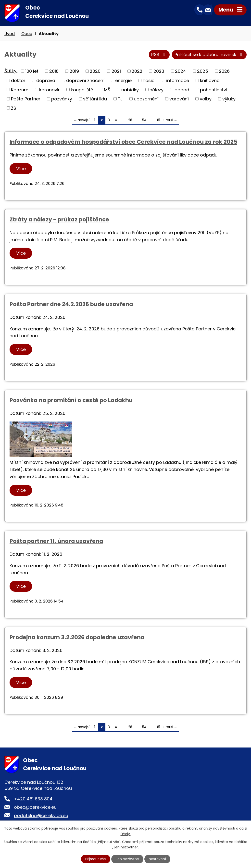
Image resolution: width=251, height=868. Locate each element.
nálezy (157, 90)
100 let (32, 71)
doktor (18, 81)
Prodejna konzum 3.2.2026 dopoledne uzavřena (77, 638)
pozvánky (62, 99)
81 (159, 120)
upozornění (146, 99)
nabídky (130, 90)
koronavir (50, 90)
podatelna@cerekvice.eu (41, 816)
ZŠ (14, 108)
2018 (54, 71)
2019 (74, 71)
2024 (181, 71)
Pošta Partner (26, 99)
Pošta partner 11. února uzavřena (56, 541)
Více (21, 169)
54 (144, 120)
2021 (116, 71)
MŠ (107, 90)
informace (178, 81)
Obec (27, 34)
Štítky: (11, 71)
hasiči (149, 81)
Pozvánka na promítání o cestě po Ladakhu (71, 401)
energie (123, 81)
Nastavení (158, 859)
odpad (182, 90)
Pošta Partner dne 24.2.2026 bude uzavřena (71, 304)
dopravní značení (85, 81)
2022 (137, 71)
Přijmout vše (96, 859)
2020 (95, 71)
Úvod (10, 34)
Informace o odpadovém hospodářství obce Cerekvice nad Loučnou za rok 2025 (123, 142)
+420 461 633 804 (33, 799)
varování (179, 99)
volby (206, 99)
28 (130, 120)
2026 (224, 71)
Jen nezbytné (128, 859)
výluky (229, 99)
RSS (159, 55)
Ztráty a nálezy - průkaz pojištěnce (59, 220)
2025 (203, 71)
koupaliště (82, 90)
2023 (159, 71)
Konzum (20, 90)
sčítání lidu (95, 99)
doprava (46, 81)
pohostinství (214, 90)
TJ (120, 99)
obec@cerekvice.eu (35, 807)
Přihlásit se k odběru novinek (209, 55)
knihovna (210, 81)
